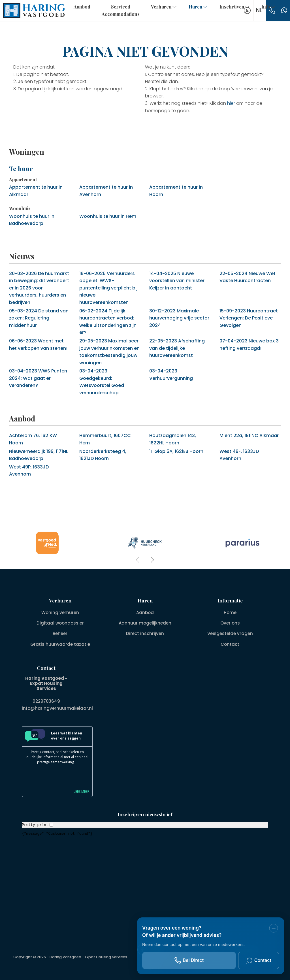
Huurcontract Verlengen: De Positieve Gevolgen (249, 318)
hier (231, 103)
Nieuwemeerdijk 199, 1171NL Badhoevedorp (39, 455)
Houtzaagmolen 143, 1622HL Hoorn (173, 439)
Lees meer (82, 791)
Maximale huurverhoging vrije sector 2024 (179, 318)
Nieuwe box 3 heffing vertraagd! (249, 345)
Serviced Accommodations (121, 10)
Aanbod (82, 7)
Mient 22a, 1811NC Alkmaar (249, 435)
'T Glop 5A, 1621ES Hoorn (176, 451)
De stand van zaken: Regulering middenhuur (39, 318)
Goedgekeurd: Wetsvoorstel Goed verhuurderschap (102, 382)
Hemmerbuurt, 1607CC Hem (105, 439)
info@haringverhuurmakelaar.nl (57, 708)
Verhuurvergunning (171, 375)
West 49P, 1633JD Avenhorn (29, 471)
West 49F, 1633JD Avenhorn (239, 455)
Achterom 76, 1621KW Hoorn (33, 439)
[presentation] (138, 560)
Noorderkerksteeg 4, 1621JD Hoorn (103, 455)
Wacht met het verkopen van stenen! (38, 345)
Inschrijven (235, 7)
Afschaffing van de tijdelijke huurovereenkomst (177, 348)
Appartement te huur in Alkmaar (36, 191)
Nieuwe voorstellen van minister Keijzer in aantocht (177, 281)
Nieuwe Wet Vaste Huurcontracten (248, 277)
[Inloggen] (247, 10)
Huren (198, 7)
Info (269, 7)
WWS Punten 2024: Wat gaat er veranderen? (38, 378)
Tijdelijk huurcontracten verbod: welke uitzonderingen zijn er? (108, 322)
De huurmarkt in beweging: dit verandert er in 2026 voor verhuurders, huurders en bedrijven (39, 288)
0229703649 (46, 701)
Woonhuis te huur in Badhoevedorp (32, 220)
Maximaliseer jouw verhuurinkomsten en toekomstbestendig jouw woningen (109, 352)
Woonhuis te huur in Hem (108, 216)
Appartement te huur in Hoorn (176, 191)
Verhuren (164, 7)
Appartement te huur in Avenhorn (106, 191)
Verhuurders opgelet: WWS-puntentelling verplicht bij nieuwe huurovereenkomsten (108, 288)
